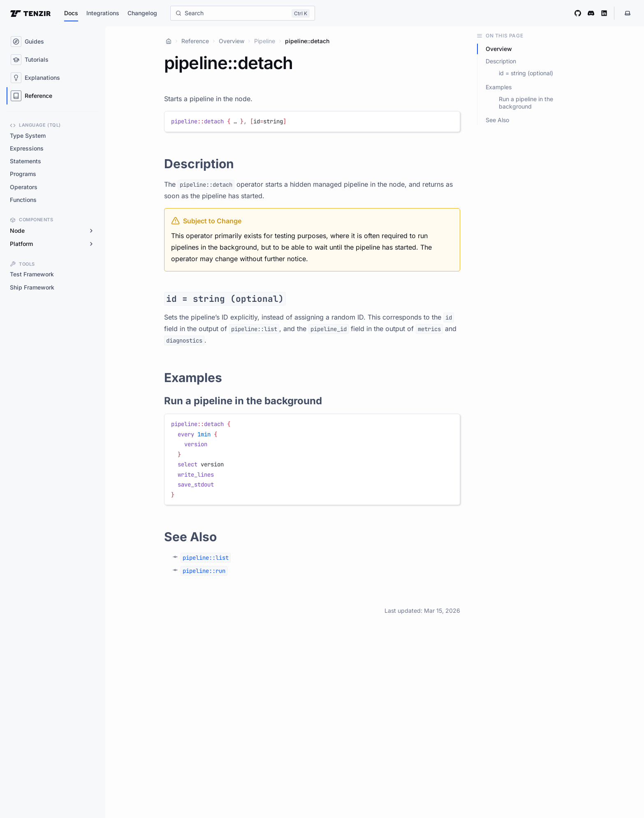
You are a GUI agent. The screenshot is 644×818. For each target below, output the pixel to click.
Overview (232, 41)
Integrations (103, 13)
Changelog (142, 13)
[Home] (169, 41)
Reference (195, 41)
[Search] (243, 13)
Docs (71, 13)
